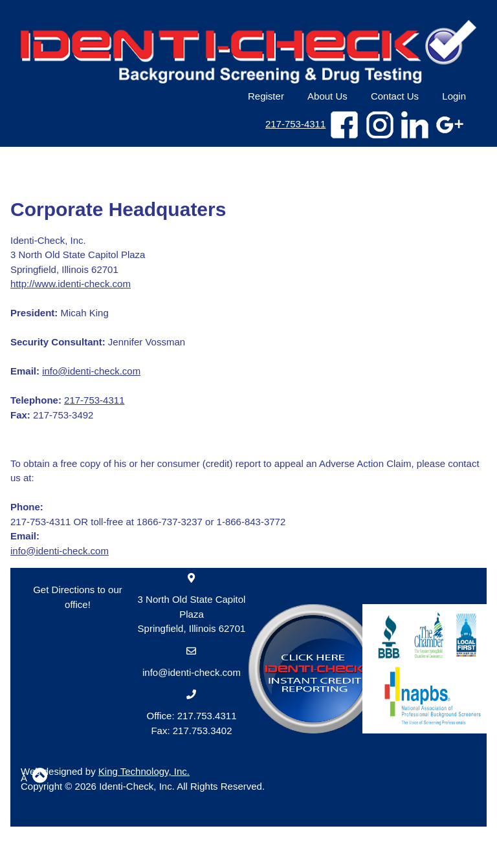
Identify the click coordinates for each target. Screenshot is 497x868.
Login (454, 96)
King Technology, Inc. (144, 771)
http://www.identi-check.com (71, 284)
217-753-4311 (295, 124)
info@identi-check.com (91, 371)
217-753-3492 (52, 415)
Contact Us (395, 96)
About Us (327, 96)
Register (266, 96)
